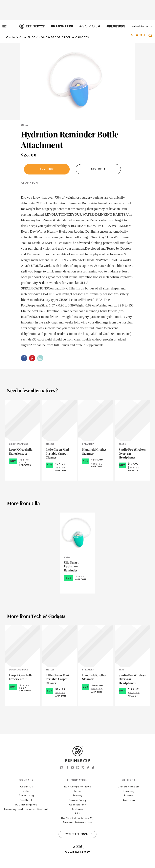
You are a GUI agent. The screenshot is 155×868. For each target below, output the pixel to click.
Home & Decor (50, 37)
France (129, 796)
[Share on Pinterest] (32, 358)
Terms (77, 791)
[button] (135, 30)
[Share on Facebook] (24, 358)
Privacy (78, 796)
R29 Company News (77, 787)
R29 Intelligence (26, 805)
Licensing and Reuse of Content (26, 809)
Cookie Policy (77, 800)
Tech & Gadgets (76, 37)
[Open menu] (4, 25)
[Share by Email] (40, 358)
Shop (32, 37)
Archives (77, 809)
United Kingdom (129, 787)
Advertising (26, 796)
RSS (77, 814)
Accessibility (77, 805)
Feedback (26, 800)
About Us (26, 787)
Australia (129, 800)
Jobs (26, 791)
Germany (129, 791)
